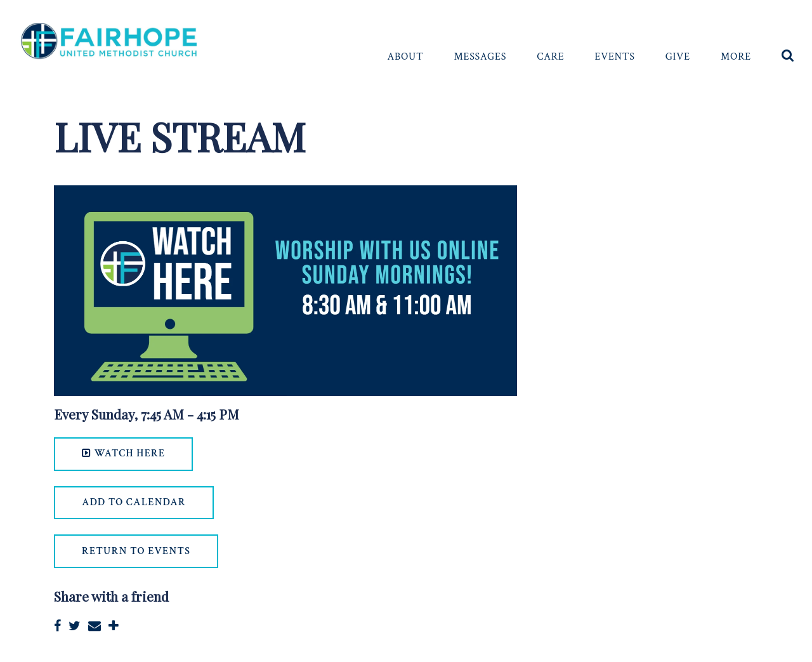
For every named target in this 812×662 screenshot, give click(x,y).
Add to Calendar (134, 502)
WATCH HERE (123, 453)
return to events (136, 551)
